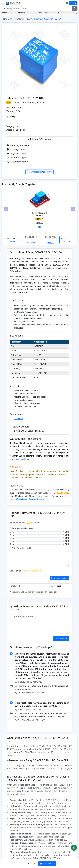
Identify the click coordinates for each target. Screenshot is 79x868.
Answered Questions (33, 102)
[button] (74, 848)
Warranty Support (17, 158)
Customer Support (17, 162)
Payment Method (17, 154)
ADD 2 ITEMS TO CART (67, 240)
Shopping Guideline (18, 145)
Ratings (17, 102)
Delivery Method (17, 149)
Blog (75, 12)
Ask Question (61, 639)
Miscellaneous (17, 19)
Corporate (43, 12)
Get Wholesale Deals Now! (39, 172)
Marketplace (23, 12)
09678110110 (63, 493)
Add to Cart (47, 864)
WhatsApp (21, 499)
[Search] (36, 8)
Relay (29, 19)
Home (4, 12)
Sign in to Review (59, 578)
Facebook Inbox (36, 499)
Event (60, 12)
